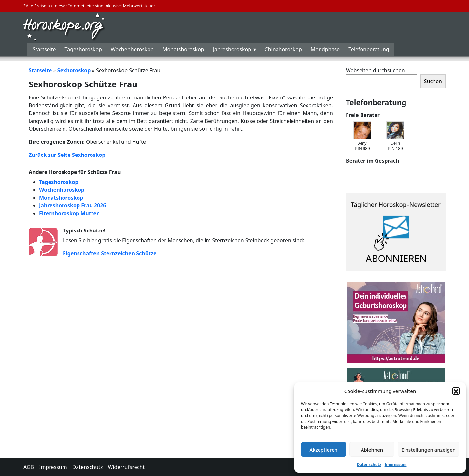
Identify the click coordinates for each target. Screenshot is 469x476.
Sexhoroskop (74, 70)
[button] (456, 391)
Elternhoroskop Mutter (69, 213)
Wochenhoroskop (132, 49)
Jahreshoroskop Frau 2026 (73, 205)
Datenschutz (369, 464)
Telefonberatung (369, 49)
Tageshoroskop (83, 49)
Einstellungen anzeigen (428, 450)
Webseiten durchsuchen (375, 70)
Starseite (40, 70)
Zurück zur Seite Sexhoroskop (67, 155)
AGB (29, 467)
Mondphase (325, 49)
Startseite (44, 49)
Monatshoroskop (183, 49)
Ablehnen (372, 450)
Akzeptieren (323, 450)
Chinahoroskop (283, 49)
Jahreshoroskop (232, 49)
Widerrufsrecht (126, 467)
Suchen (433, 81)
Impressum (396, 464)
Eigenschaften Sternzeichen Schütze (110, 253)
